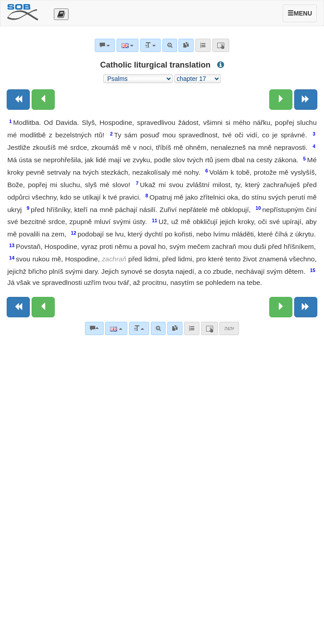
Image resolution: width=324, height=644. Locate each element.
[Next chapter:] (281, 100)
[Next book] (306, 100)
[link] (175, 328)
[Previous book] (18, 100)
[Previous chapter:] (43, 100)
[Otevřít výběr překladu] (61, 14)
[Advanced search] (158, 328)
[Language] (116, 328)
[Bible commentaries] (94, 328)
